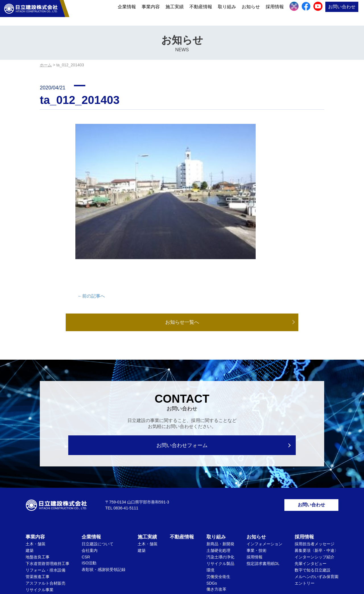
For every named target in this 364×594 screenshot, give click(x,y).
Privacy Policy (198, 578)
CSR (86, 489)
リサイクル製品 (220, 495)
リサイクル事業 (40, 521)
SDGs (212, 515)
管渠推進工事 (38, 508)
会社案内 (90, 482)
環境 (210, 502)
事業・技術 (257, 482)
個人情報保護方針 (166, 563)
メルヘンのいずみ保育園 (317, 508)
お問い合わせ (342, 12)
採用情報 (275, 12)
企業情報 (127, 12)
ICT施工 (214, 527)
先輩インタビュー (311, 495)
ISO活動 (89, 495)
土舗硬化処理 (218, 482)
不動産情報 (201, 12)
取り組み (227, 12)
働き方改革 (216, 521)
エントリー (305, 515)
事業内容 (151, 12)
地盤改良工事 (38, 489)
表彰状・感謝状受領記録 (104, 501)
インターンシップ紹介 (315, 489)
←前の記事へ (91, 225)
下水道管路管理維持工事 (47, 495)
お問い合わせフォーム (182, 375)
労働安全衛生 (218, 508)
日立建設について (98, 476)
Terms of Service (224, 578)
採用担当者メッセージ (315, 476)
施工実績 (175, 12)
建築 (30, 482)
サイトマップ (202, 563)
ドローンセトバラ (42, 528)
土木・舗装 (36, 476)
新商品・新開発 (220, 476)
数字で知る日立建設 (313, 502)
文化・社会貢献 (220, 534)
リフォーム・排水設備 (45, 502)
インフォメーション (264, 476)
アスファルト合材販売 (45, 515)
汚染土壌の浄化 (220, 489)
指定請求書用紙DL (263, 495)
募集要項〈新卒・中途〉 (317, 482)
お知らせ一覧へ (182, 251)
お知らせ (251, 12)
